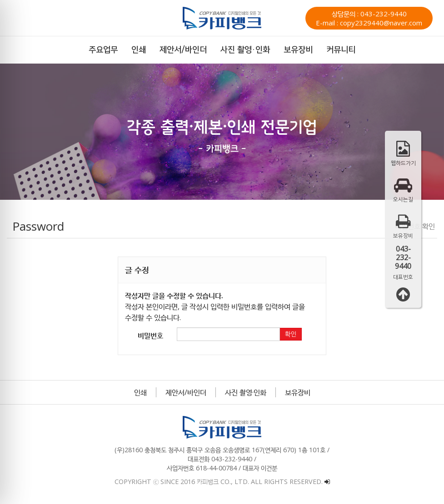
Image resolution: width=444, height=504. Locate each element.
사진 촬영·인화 (246, 392)
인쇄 (140, 392)
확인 (290, 334)
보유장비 (298, 392)
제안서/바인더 (186, 392)
